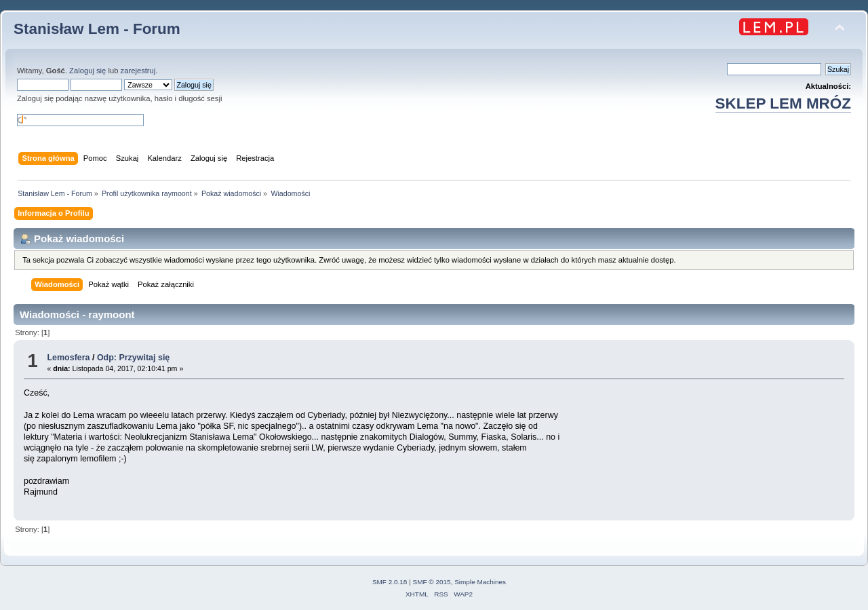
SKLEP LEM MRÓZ (783, 103)
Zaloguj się (87, 71)
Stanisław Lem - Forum (97, 29)
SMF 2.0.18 (390, 582)
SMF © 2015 (432, 582)
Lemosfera (68, 358)
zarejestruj (138, 71)
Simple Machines (480, 582)
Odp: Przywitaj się (133, 358)
